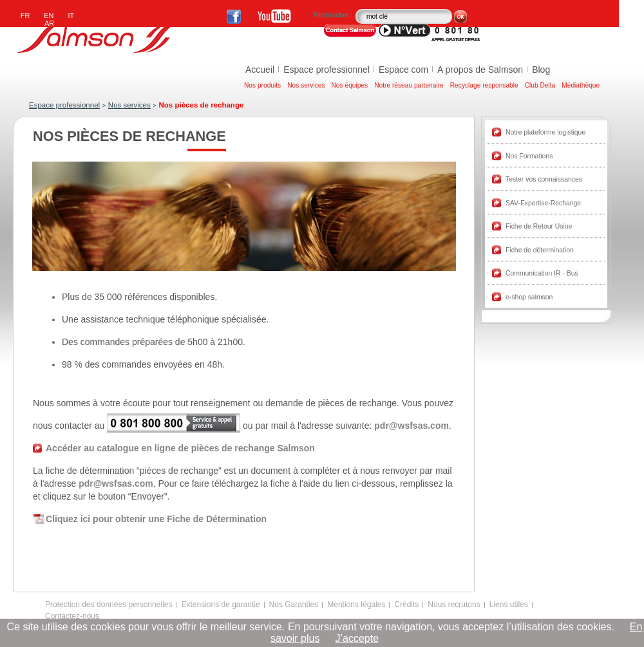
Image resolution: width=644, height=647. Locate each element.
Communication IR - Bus (542, 273)
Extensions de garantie (220, 605)
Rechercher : (334, 15)
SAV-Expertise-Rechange (543, 203)
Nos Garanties (294, 605)
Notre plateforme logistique (545, 132)
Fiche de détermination (540, 250)
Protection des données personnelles (109, 605)
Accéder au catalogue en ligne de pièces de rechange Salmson (180, 448)
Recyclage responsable (484, 85)
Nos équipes (350, 85)
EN (49, 15)
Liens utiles (509, 605)
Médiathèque (581, 85)
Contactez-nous (72, 616)
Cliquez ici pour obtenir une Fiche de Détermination (156, 519)
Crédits (406, 605)
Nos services (306, 85)
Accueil (260, 70)
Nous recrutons (454, 605)
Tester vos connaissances (544, 179)
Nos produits (262, 85)
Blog (541, 70)
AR (49, 23)
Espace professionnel (327, 70)
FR (25, 15)
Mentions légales (356, 605)
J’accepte (357, 638)
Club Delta (540, 85)
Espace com (403, 70)
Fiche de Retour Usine (539, 226)
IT (71, 15)
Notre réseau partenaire (409, 85)
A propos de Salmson (480, 70)
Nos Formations (529, 156)
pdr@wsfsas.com (412, 426)
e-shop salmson (529, 297)
